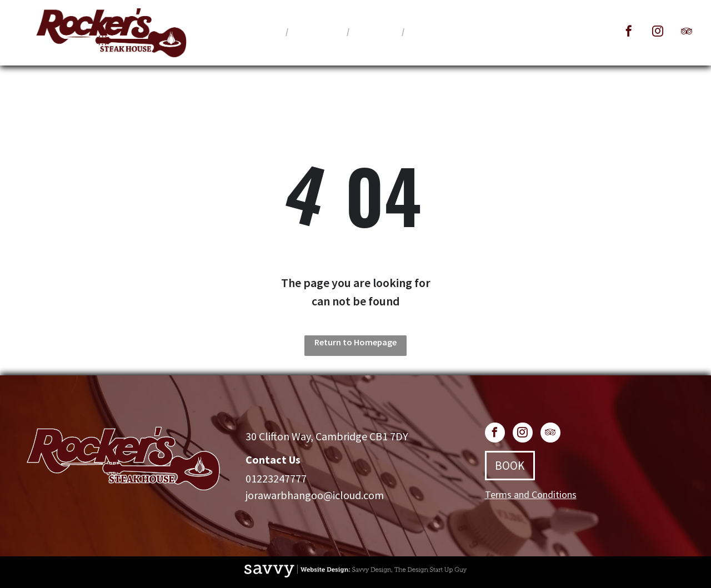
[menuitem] (265, 31)
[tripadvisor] (687, 32)
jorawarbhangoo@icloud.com (315, 495)
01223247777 (276, 478)
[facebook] (629, 32)
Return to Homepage (355, 342)
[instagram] (658, 32)
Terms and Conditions (531, 494)
